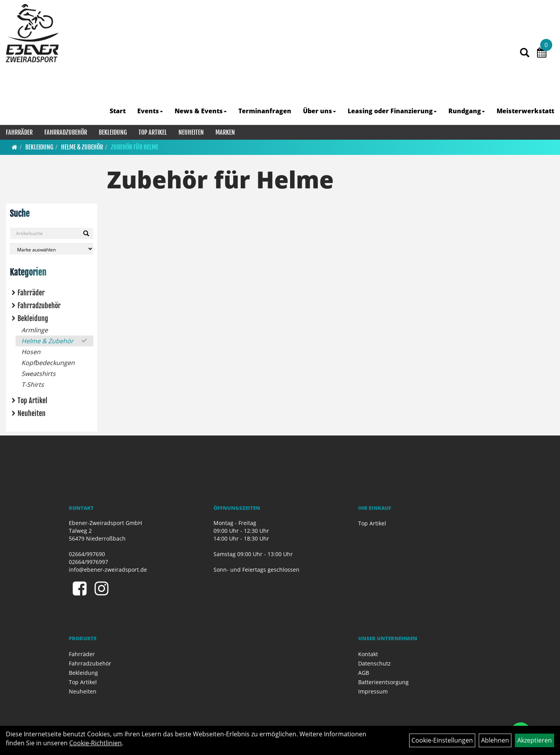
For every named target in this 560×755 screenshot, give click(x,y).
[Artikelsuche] (525, 53)
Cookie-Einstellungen (442, 740)
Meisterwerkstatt (525, 111)
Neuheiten (191, 132)
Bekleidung (113, 132)
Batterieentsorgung (383, 682)
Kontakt (368, 654)
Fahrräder (19, 132)
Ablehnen (495, 740)
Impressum (373, 691)
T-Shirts (33, 385)
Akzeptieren (535, 740)
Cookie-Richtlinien (95, 743)
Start (118, 111)
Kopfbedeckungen (48, 363)
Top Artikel (153, 132)
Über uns (319, 111)
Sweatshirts (38, 374)
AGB (364, 673)
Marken (225, 132)
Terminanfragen (265, 111)
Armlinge (35, 330)
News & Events (201, 111)
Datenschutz (374, 663)
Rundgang (467, 111)
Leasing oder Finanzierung (392, 111)
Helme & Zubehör (82, 147)
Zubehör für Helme (135, 147)
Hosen (31, 352)
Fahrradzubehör (66, 132)
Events (150, 111)
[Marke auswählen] (52, 249)
